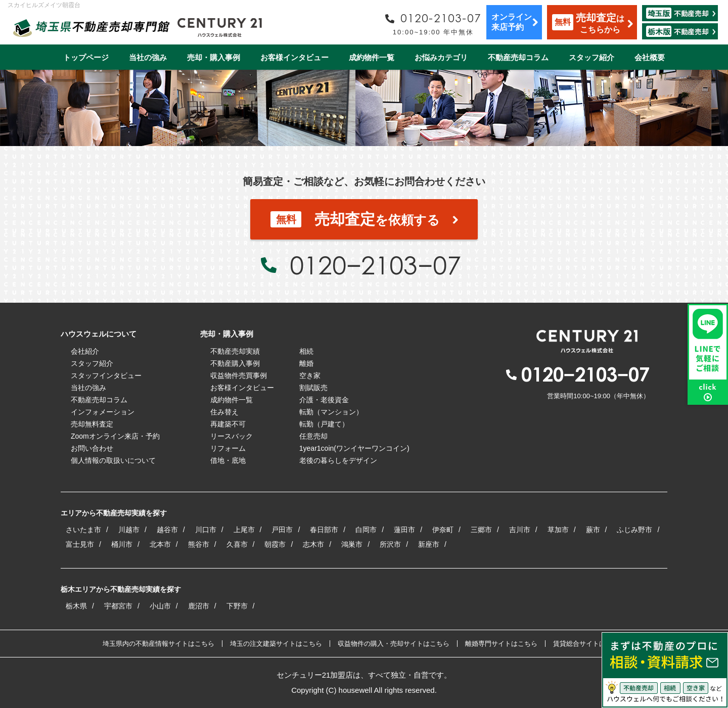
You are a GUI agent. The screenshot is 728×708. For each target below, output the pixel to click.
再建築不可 (228, 424)
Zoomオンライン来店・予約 (115, 436)
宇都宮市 (118, 606)
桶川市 (122, 544)
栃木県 (76, 606)
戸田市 (282, 530)
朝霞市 (275, 544)
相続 (306, 351)
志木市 (313, 544)
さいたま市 (83, 530)
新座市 (429, 544)
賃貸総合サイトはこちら (589, 644)
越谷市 (167, 530)
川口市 (206, 530)
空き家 (310, 375)
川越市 (129, 530)
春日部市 (324, 530)
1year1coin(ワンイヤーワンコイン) (354, 448)
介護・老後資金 (324, 400)
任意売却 (313, 436)
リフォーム (228, 448)
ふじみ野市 (634, 530)
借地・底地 (228, 460)
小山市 (160, 606)
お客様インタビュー (294, 57)
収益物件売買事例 (239, 375)
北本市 (160, 544)
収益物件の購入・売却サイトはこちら (394, 644)
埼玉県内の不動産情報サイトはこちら (158, 644)
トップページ (86, 57)
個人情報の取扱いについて (113, 460)
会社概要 (650, 57)
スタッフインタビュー (106, 375)
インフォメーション (103, 412)
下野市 (237, 606)
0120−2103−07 (375, 265)
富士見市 (80, 544)
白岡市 (366, 530)
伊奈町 (443, 530)
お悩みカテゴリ (441, 57)
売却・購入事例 (214, 57)
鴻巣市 (352, 544)
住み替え (224, 412)
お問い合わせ (92, 448)
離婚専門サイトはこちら (501, 644)
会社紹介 (85, 351)
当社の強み (148, 57)
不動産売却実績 (235, 351)
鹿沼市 (199, 606)
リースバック (232, 436)
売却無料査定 (92, 424)
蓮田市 (404, 530)
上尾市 (244, 530)
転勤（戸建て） (324, 424)
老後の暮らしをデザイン (338, 460)
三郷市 (481, 530)
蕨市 (593, 530)
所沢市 (390, 544)
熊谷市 (199, 544)
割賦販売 (313, 388)
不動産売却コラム (518, 57)
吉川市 (520, 530)
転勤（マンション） (331, 412)
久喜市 (237, 544)
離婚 (306, 363)
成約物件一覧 (372, 57)
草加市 (558, 530)
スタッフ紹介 (591, 57)
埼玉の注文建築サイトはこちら (276, 644)
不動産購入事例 (235, 363)
